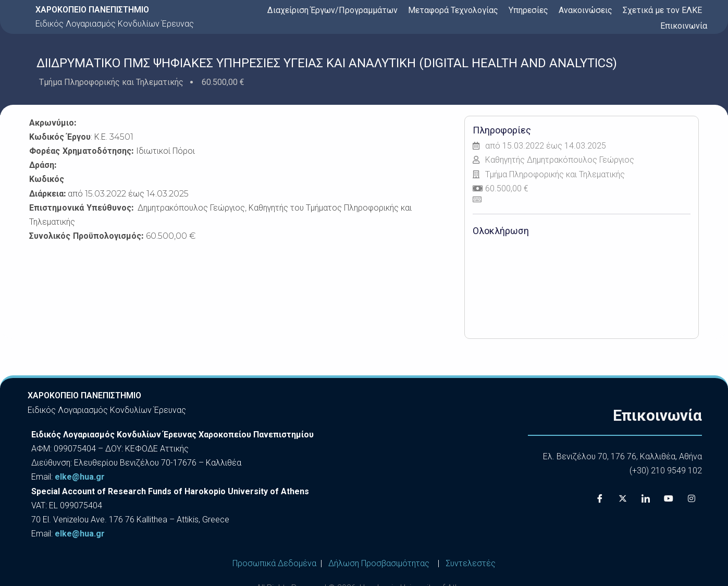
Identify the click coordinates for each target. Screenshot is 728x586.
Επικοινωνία (684, 26)
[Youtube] (669, 498)
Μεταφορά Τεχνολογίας (453, 10)
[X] (623, 498)
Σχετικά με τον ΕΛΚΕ (662, 10)
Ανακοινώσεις (585, 10)
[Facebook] (600, 498)
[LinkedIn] (646, 498)
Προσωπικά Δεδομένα (274, 563)
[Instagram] (692, 498)
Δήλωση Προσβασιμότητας (379, 563)
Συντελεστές (471, 563)
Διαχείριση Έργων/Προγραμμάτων (332, 10)
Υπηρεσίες (528, 10)
